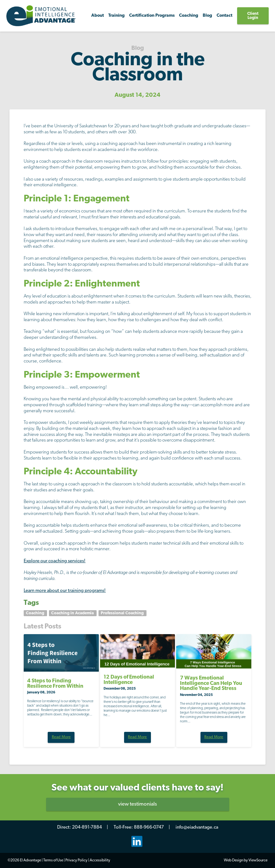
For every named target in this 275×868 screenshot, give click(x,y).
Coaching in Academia (73, 613)
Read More (61, 737)
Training (117, 16)
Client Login (253, 16)
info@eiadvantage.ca (197, 827)
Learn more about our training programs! (65, 591)
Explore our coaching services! (55, 561)
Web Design (233, 860)
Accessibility (100, 860)
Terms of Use (53, 860)
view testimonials (137, 804)
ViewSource (258, 860)
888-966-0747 (149, 827)
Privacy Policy (76, 860)
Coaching (36, 613)
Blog (207, 16)
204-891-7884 (87, 827)
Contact (224, 16)
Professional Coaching (123, 613)
